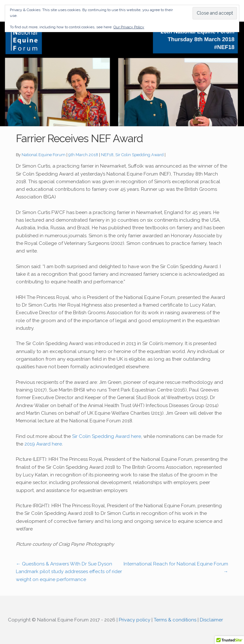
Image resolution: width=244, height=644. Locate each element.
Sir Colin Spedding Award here (107, 436)
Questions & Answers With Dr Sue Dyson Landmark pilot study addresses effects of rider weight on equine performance (69, 572)
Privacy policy (135, 620)
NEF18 (107, 155)
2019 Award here (43, 444)
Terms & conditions (175, 620)
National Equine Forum (44, 155)
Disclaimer (211, 620)
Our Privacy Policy (129, 27)
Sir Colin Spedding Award (139, 155)
